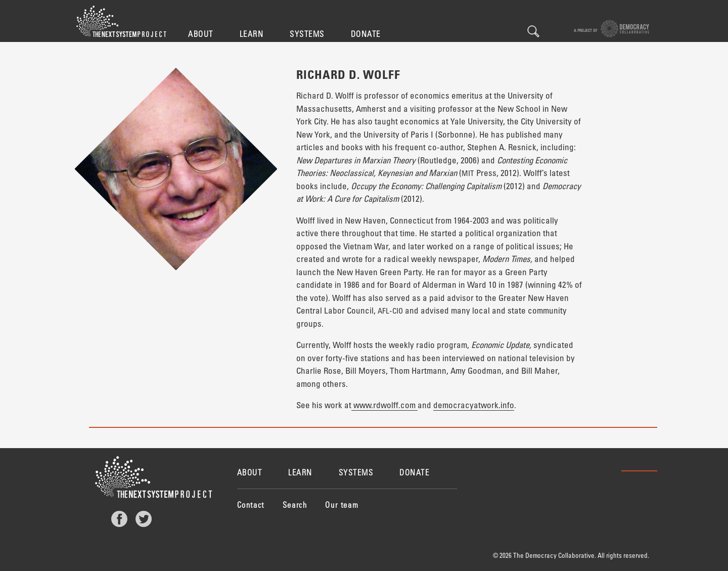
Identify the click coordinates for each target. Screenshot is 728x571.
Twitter (144, 519)
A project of (611, 29)
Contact (251, 504)
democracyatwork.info (474, 405)
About (201, 34)
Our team (342, 504)
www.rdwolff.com (384, 405)
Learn (252, 34)
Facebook (119, 519)
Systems (307, 34)
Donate (366, 34)
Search (533, 31)
